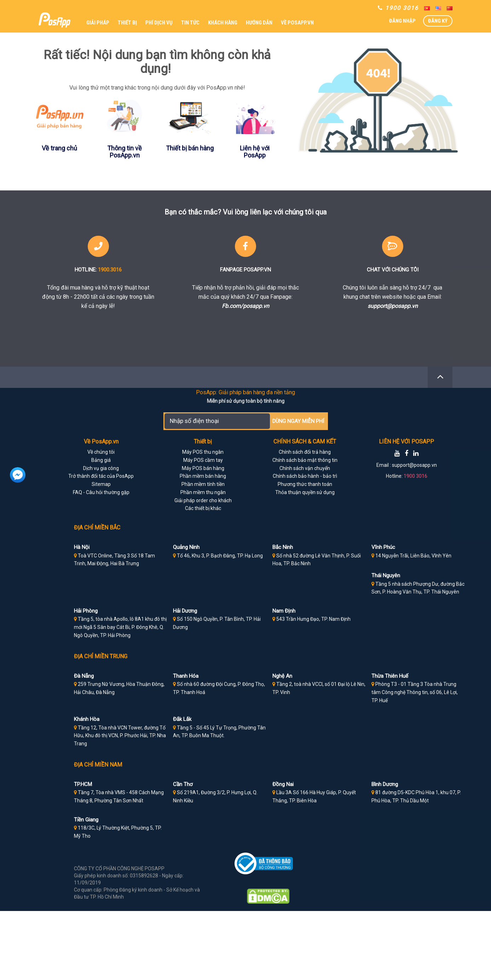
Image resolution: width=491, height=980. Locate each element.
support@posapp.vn (393, 306)
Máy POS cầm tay (203, 460)
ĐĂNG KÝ (438, 21)
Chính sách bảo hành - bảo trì (305, 476)
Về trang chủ (59, 148)
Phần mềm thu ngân (203, 492)
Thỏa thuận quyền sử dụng (305, 492)
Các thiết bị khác (203, 508)
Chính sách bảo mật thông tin (305, 460)
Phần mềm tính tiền (203, 484)
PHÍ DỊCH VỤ (159, 23)
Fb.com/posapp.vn (245, 306)
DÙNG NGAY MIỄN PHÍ (298, 421)
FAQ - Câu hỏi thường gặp (101, 492)
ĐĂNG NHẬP (402, 21)
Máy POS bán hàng (203, 468)
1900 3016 (415, 476)
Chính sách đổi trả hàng (305, 452)
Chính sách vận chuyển (305, 468)
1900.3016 (110, 270)
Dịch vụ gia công (101, 468)
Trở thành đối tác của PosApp (101, 476)
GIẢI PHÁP (98, 23)
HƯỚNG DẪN (259, 23)
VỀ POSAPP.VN (297, 23)
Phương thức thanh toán (305, 484)
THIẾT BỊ (127, 23)
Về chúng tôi (101, 452)
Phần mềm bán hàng (203, 476)
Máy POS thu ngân (203, 452)
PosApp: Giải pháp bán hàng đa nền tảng (245, 392)
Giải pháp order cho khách (203, 500)
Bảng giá (101, 460)
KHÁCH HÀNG (223, 23)
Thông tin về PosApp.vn (125, 152)
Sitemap (101, 484)
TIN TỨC (190, 23)
